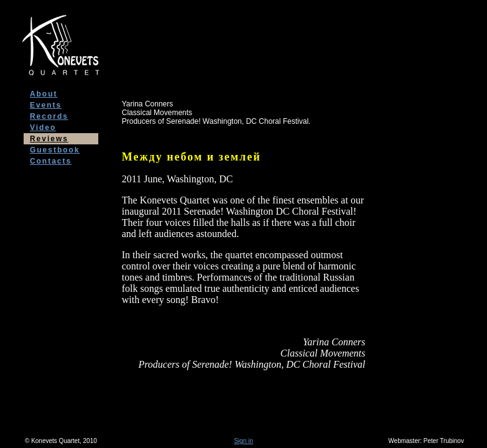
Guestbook (55, 150)
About (44, 94)
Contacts (51, 161)
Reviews (49, 139)
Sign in (243, 441)
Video (43, 128)
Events (46, 105)
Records (49, 116)
